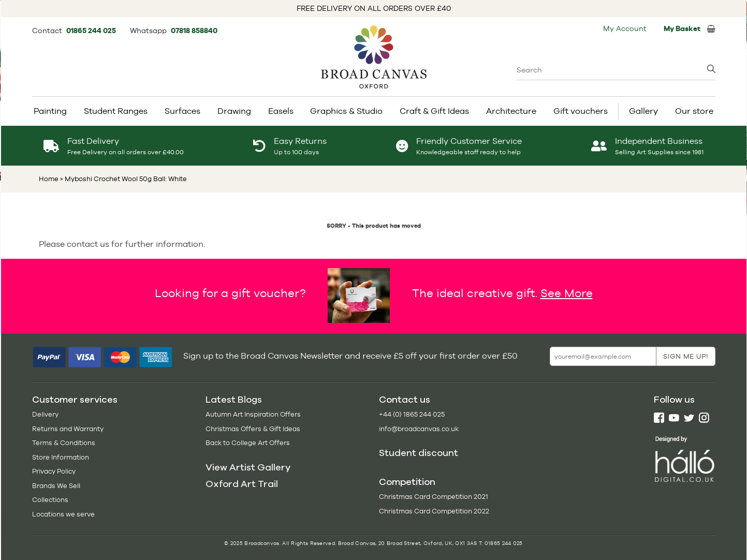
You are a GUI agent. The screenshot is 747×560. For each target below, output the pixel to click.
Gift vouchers (581, 111)
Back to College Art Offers (248, 443)
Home (49, 179)
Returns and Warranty (68, 429)
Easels (281, 111)
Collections (50, 500)
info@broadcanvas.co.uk (419, 429)
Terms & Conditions (64, 443)
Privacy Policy (54, 471)
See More (567, 293)
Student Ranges (116, 111)
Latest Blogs (234, 400)
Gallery (643, 111)
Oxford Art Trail (242, 484)
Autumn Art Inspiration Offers (253, 414)
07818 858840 (194, 31)
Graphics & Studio (346, 111)
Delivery (45, 414)
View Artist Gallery (248, 467)
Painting (50, 111)
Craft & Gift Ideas (434, 111)
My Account (625, 28)
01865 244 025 (92, 31)
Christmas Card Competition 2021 (434, 497)
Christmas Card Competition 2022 (434, 511)
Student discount (419, 453)
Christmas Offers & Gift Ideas (253, 429)
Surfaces (182, 111)
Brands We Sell (56, 486)
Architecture (511, 111)
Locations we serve (63, 514)
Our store (694, 111)
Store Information (61, 457)
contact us (88, 244)
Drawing (234, 111)
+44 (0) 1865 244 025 (412, 414)
